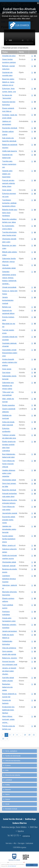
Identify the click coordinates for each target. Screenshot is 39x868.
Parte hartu (9, 843)
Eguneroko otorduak (10, 128)
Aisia (7, 770)
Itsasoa (8, 799)
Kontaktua (26, 836)
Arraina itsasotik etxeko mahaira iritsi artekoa (10, 362)
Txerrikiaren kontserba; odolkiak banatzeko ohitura (9, 203)
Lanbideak (9, 780)
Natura (7, 794)
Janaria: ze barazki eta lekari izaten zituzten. (9, 671)
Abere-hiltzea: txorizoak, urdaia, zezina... (9, 719)
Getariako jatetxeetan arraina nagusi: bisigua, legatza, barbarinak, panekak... (10, 278)
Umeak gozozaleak (9, 287)
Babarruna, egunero (10, 658)
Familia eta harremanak (13, 756)
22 (3, 739)
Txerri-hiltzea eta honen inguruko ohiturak (8, 464)
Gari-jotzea (6, 373)
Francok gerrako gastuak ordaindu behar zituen (9, 183)
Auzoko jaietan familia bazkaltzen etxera (9, 539)
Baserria (8, 790)
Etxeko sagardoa (8, 405)
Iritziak (7, 804)
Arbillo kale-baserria (10, 151)
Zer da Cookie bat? (12, 866)
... (21, 735)
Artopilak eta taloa (9, 56)
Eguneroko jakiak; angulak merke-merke (9, 520)
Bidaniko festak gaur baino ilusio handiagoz (10, 213)
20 (29, 735)
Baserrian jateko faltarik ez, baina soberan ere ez (8, 82)
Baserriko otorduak (9, 490)
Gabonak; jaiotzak (9, 566)
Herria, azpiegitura (11, 751)
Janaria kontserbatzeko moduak (8, 300)
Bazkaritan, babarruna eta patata (7, 687)
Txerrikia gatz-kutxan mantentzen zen (9, 164)
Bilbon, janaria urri (9, 545)
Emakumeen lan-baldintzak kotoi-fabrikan (8, 710)
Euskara (8, 765)
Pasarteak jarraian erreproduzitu (16, 48)
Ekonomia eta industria (13, 775)
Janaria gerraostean (10, 631)
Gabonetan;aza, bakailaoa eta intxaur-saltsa (8, 386)
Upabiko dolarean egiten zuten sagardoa (9, 473)
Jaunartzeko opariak (10, 513)
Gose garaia (7, 190)
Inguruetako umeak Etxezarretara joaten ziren (10, 353)
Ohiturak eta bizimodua (13, 761)
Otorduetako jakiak (9, 480)
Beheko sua (7, 307)
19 (25, 735)
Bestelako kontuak (11, 809)
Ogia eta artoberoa (9, 648)
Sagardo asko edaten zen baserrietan (7, 174)
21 (34, 735)
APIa (15, 843)
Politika (8, 785)
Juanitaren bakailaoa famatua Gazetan (9, 579)
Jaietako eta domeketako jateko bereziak (9, 529)
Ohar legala (21, 843)
